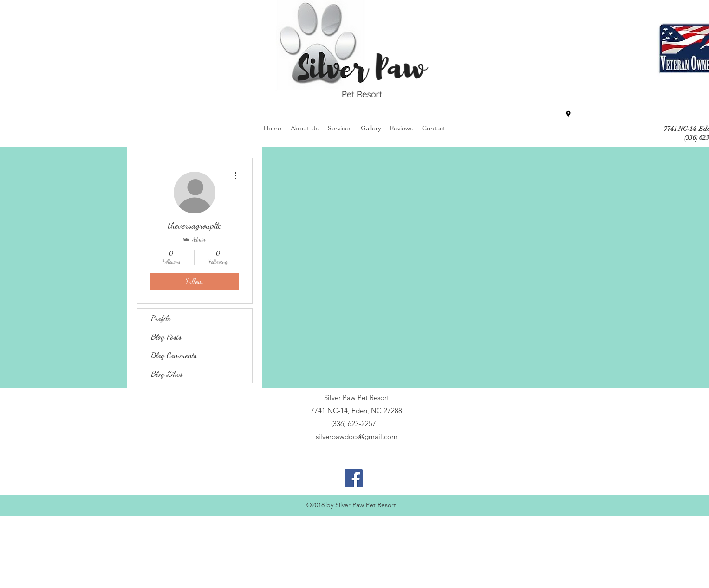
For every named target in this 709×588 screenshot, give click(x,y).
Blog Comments (174, 355)
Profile (161, 318)
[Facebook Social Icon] (354, 478)
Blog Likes (167, 374)
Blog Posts (166, 336)
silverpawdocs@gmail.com (357, 436)
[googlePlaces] (568, 114)
